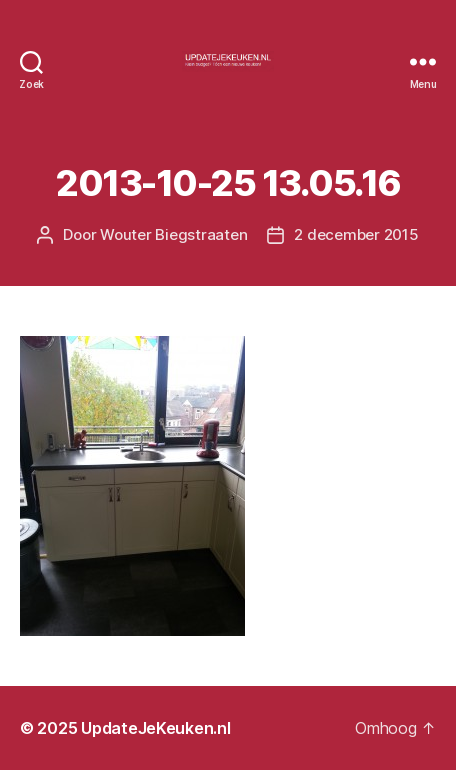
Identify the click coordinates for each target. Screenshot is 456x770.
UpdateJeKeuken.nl (155, 728)
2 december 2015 (356, 234)
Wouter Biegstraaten (173, 234)
